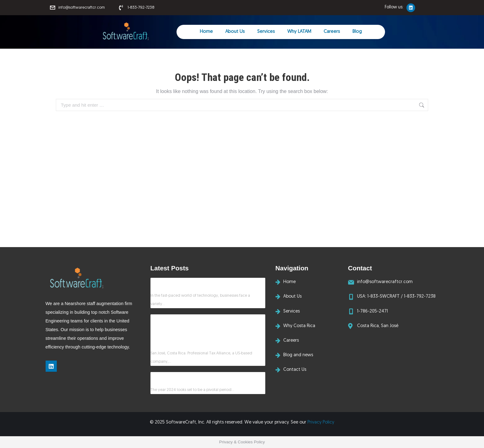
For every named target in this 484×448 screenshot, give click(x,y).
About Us (235, 32)
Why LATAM (299, 32)
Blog (357, 32)
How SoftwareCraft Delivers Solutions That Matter (202, 283)
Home (206, 32)
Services (266, 32)
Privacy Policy (321, 422)
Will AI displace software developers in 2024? (196, 377)
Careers (332, 32)
